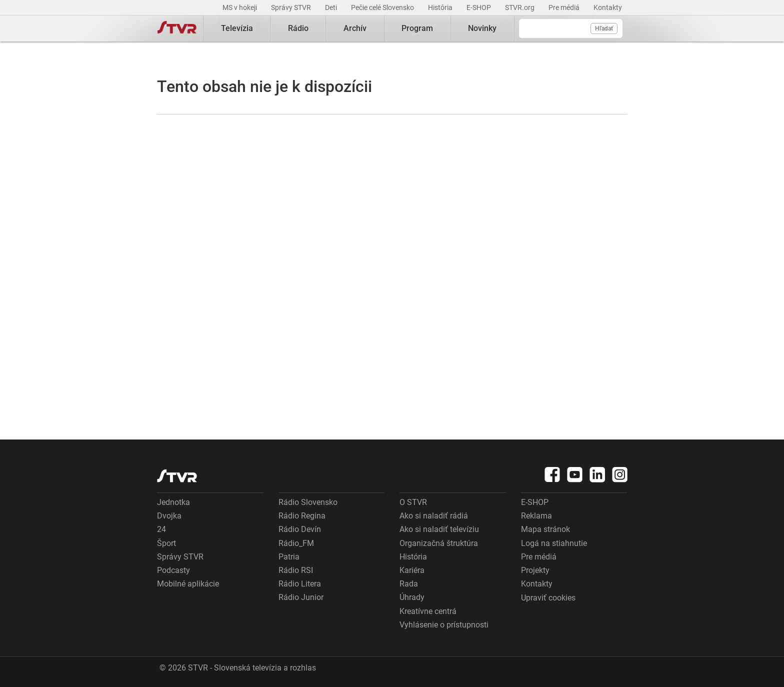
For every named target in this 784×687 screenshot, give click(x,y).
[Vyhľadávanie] (571, 28)
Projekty (535, 570)
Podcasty (173, 570)
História (441, 7)
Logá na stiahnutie (554, 543)
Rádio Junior (301, 597)
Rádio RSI (296, 570)
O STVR (413, 502)
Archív (355, 28)
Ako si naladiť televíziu (439, 529)
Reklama (536, 516)
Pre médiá (565, 7)
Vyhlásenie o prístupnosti (444, 625)
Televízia (237, 28)
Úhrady (412, 597)
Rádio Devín (300, 529)
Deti (332, 7)
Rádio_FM (296, 543)
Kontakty (608, 7)
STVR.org (520, 7)
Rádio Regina (302, 516)
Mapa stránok (545, 529)
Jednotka (173, 502)
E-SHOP (479, 7)
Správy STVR (292, 7)
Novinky (482, 28)
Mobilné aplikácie (188, 584)
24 (161, 529)
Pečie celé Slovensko (383, 7)
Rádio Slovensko (308, 502)
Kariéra (412, 570)
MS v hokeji (240, 7)
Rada (409, 584)
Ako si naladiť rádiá (434, 516)
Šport (166, 543)
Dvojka (169, 516)
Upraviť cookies (548, 598)
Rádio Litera (300, 584)
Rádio (298, 28)
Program (417, 28)
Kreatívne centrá (428, 611)
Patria (289, 557)
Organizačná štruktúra (439, 543)
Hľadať (604, 28)
